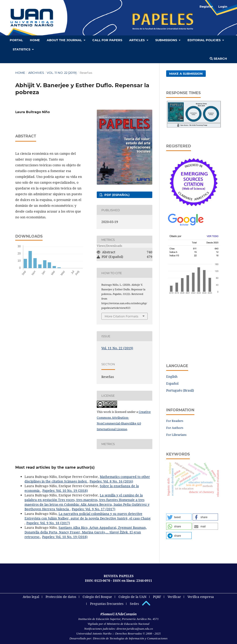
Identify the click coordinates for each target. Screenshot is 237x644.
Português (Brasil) (180, 390)
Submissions (167, 40)
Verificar (174, 597)
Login (223, 6)
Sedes (134, 604)
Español (172, 383)
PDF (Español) (117, 195)
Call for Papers (107, 40)
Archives (36, 73)
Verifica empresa (201, 597)
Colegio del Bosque (97, 597)
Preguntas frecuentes (107, 604)
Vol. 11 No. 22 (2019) (62, 73)
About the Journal (65, 40)
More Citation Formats (121, 316)
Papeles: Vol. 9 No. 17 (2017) (94, 509)
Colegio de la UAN (133, 597)
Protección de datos (61, 597)
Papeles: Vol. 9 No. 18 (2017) (48, 523)
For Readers (175, 421)
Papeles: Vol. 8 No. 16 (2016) (111, 481)
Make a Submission (186, 74)
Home (20, 73)
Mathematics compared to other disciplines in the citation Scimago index (87, 479)
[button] (179, 517)
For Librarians (176, 435)
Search (218, 59)
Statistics (22, 49)
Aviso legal (31, 597)
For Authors (175, 428)
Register (206, 6)
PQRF (157, 597)
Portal (16, 40)
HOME (35, 40)
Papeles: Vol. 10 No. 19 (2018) (65, 491)
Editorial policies (204, 40)
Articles (137, 40)
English (172, 376)
